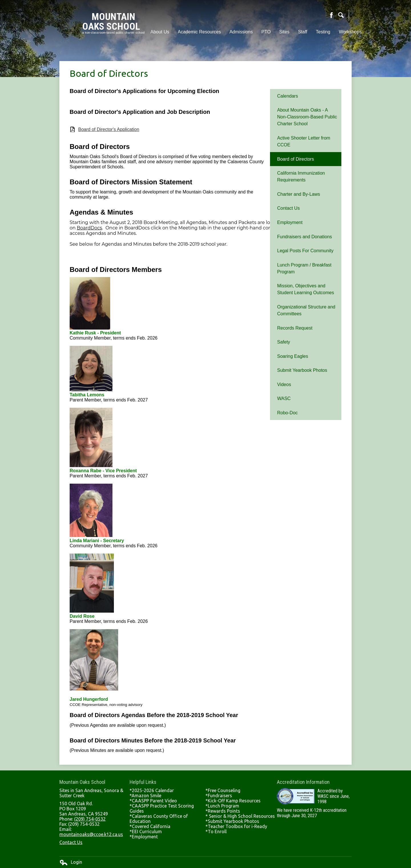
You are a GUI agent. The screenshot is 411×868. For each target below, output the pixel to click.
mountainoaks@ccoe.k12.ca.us (91, 834)
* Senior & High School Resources (240, 816)
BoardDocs (89, 228)
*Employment (144, 837)
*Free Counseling (223, 790)
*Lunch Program (222, 806)
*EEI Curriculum (146, 831)
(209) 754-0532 (90, 819)
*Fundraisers (219, 796)
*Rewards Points (223, 811)
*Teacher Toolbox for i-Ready (236, 826)
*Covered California (150, 826)
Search (341, 15)
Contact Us (71, 842)
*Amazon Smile (145, 796)
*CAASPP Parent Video (153, 801)
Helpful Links (143, 782)
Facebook (331, 15)
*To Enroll (216, 831)
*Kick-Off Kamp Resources (233, 801)
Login (71, 862)
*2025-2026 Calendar (152, 790)
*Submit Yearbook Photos (232, 821)
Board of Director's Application (109, 129)
